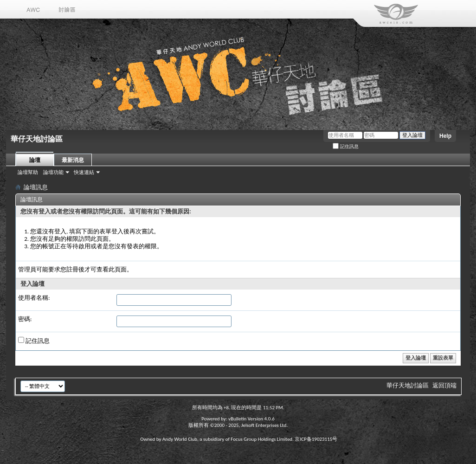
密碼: (25, 319)
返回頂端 (444, 385)
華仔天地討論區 (408, 385)
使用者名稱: (34, 298)
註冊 (72, 269)
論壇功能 (53, 172)
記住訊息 (346, 146)
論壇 (35, 160)
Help (445, 136)
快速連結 (84, 172)
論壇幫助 (28, 172)
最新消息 (73, 160)
